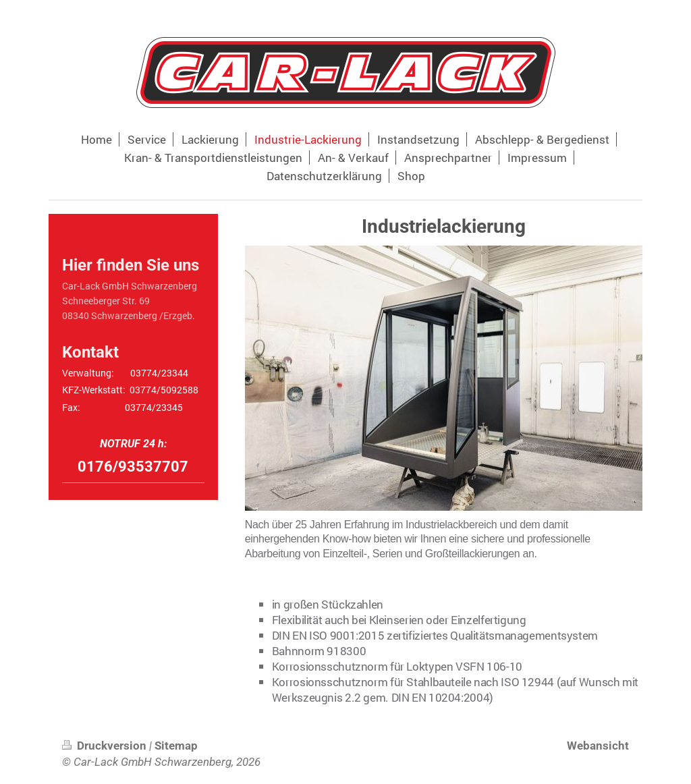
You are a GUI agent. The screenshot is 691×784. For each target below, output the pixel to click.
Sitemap (176, 746)
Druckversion (106, 746)
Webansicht (598, 746)
